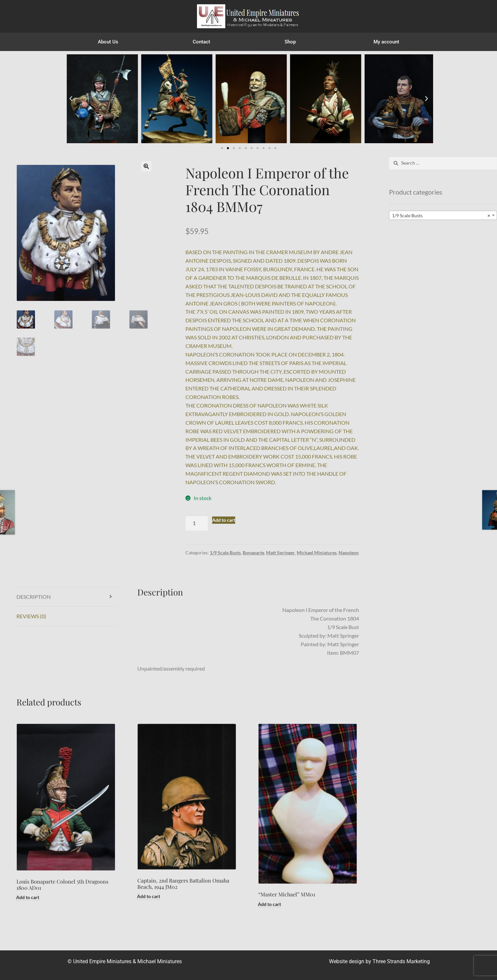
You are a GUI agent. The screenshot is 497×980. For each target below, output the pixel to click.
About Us (108, 42)
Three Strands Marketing (401, 961)
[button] (71, 99)
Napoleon (349, 553)
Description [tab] (34, 597)
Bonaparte (253, 553)
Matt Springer (280, 553)
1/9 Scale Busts (225, 553)
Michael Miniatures (317, 553)
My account (386, 42)
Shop (292, 42)
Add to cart (224, 520)
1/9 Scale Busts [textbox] (441, 216)
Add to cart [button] (28, 897)
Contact (201, 42)
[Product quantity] (197, 523)
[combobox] (443, 215)
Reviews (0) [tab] (31, 616)
